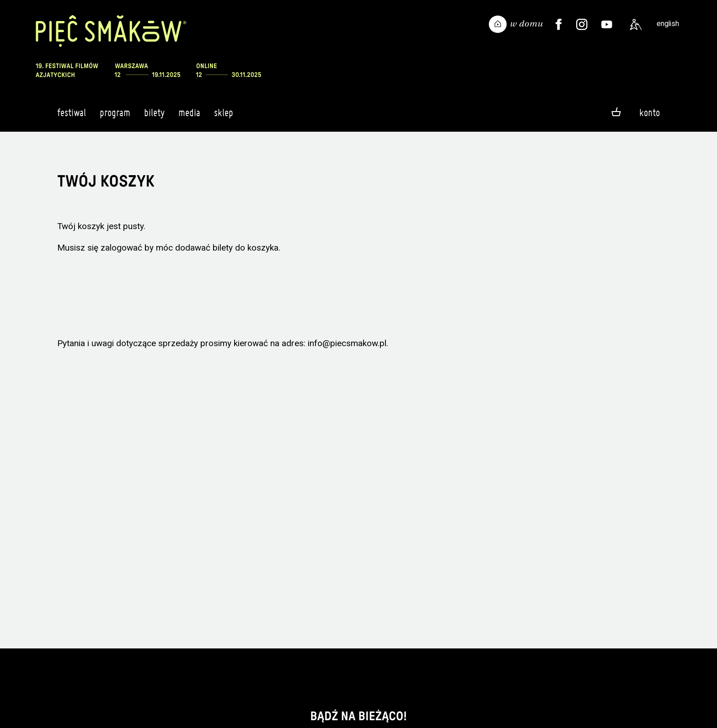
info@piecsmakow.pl (347, 343)
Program (115, 117)
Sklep (224, 117)
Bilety (154, 117)
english (668, 24)
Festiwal (72, 117)
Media (189, 117)
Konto (650, 112)
